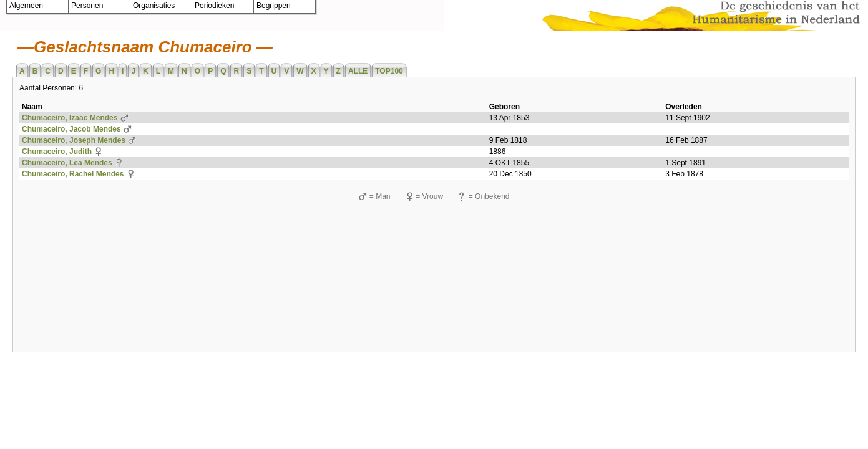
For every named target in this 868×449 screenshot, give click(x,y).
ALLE (358, 71)
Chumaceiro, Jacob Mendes (71, 129)
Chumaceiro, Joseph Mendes (74, 140)
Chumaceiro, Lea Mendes (67, 163)
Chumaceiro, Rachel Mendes (73, 174)
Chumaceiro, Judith (57, 152)
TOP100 (389, 71)
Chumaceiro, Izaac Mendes (70, 118)
